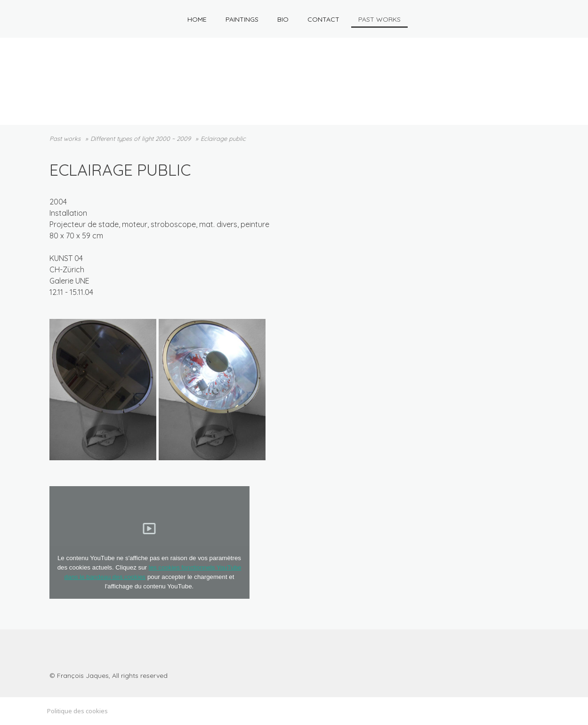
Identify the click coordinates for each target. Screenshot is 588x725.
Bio (283, 19)
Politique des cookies (77, 711)
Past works (379, 19)
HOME (197, 19)
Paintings (242, 19)
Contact (323, 19)
